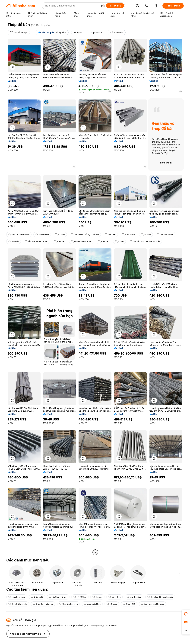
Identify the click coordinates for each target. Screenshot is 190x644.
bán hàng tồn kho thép (152, 604)
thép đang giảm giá (43, 604)
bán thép (110, 234)
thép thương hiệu (18, 604)
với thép (112, 604)
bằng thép (115, 597)
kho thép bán (134, 597)
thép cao (104, 241)
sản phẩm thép (17, 597)
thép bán (60, 241)
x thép (119, 241)
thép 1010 (129, 604)
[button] (12, 67)
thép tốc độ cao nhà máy (160, 597)
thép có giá (128, 234)
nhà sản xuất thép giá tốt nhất (145, 241)
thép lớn (14, 241)
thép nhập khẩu (92, 604)
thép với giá (42, 234)
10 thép (60, 234)
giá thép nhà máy (58, 597)
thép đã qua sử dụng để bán (85, 234)
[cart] (147, 6)
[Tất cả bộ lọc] (19, 32)
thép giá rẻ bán (165, 234)
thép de (97, 597)
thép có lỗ (37, 597)
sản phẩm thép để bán (36, 241)
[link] (186, 614)
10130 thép (80, 597)
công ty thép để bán (19, 234)
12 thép (146, 234)
